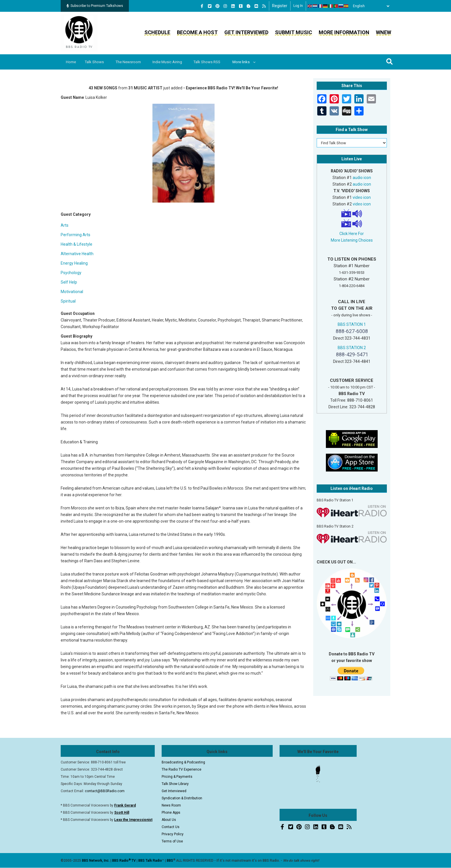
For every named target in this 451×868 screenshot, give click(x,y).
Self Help (69, 282)
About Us (169, 820)
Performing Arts (76, 235)
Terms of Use (172, 841)
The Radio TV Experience (181, 769)
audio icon (362, 178)
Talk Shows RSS (213, 62)
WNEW (384, 32)
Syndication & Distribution (182, 798)
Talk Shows (96, 62)
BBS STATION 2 (352, 348)
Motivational (72, 292)
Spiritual (68, 301)
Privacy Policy (173, 834)
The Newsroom (131, 62)
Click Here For (352, 234)
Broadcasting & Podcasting (183, 762)
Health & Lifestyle (77, 244)
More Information (344, 32)
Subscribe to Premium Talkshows (95, 6)
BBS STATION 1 (352, 324)
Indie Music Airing (172, 62)
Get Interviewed (246, 32)
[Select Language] (370, 6)
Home (71, 62)
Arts (65, 225)
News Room (171, 805)
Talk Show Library (175, 784)
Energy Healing (74, 263)
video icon (362, 197)
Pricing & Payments (177, 777)
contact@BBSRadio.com (105, 791)
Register (280, 6)
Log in (298, 6)
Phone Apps (171, 813)
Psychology (71, 273)
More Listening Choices (352, 240)
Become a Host (197, 32)
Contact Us (171, 827)
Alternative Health (77, 254)
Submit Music (294, 32)
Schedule (157, 32)
